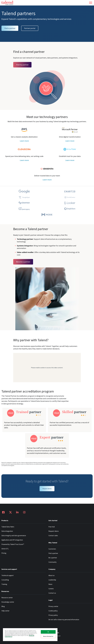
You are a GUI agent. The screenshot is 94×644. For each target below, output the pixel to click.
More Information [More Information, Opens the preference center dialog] (48, 636)
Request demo (47, 489)
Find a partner (10, 28)
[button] (91, 3)
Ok (48, 632)
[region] (30, 635)
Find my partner (22, 65)
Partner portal (30, 28)
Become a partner (23, 262)
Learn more (24, 141)
